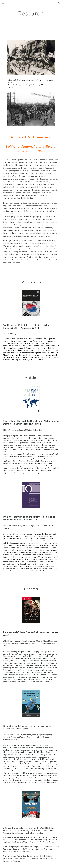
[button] (3, 3)
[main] (31, 13)
